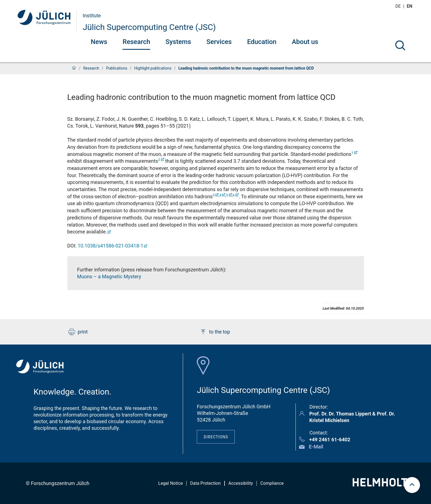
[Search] (400, 45)
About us (305, 42)
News (99, 42)
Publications (117, 68)
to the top (215, 332)
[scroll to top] (412, 485)
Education (262, 42)
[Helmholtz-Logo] (383, 485)
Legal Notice (171, 483)
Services (219, 42)
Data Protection (205, 483)
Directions (216, 437)
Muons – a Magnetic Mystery (109, 276)
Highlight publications (153, 68)
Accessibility (241, 483)
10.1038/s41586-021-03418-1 (110, 246)
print (78, 332)
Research (136, 42)
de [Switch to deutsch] (399, 6)
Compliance (272, 483)
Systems (178, 42)
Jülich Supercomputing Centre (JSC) (149, 27)
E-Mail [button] (316, 447)
